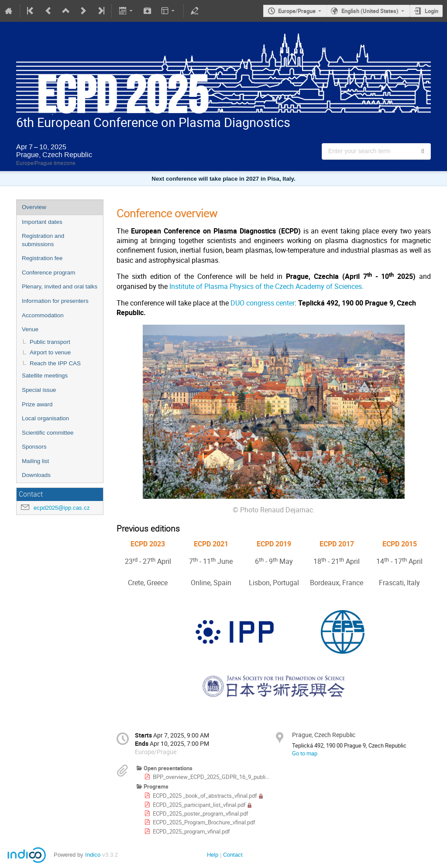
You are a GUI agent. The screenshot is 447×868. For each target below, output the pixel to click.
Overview (34, 207)
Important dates (42, 222)
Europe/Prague (297, 11)
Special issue (39, 390)
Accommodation (43, 315)
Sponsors (34, 447)
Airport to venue (50, 352)
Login (432, 11)
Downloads (36, 475)
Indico (93, 855)
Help (213, 855)
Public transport (50, 342)
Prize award (37, 404)
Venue (30, 329)
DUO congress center (263, 303)
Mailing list (35, 461)
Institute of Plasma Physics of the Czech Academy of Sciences (266, 286)
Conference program (48, 273)
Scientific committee (48, 433)
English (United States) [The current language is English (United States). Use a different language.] (370, 11)
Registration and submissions (43, 240)
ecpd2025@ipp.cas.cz (62, 508)
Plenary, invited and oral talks (60, 286)
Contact (233, 855)
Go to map (305, 753)
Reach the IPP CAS (55, 363)
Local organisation (45, 418)
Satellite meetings (45, 376)
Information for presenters (55, 301)
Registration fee (42, 258)
